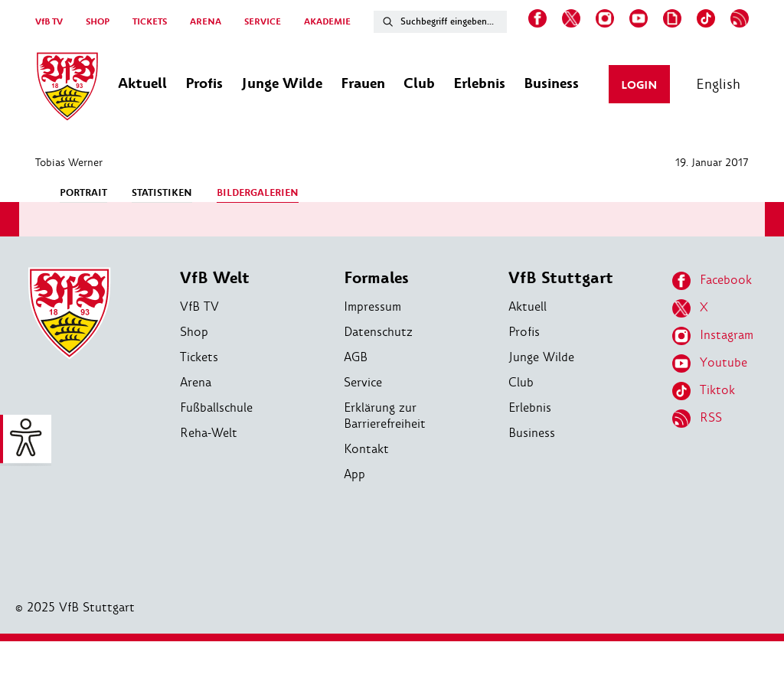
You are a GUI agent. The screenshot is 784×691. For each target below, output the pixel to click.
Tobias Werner (69, 162)
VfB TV (49, 22)
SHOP (98, 22)
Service (363, 382)
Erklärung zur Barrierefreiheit (385, 416)
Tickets (199, 357)
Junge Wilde (541, 357)
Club (521, 382)
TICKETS (150, 22)
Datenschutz (378, 332)
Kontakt (366, 449)
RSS (697, 419)
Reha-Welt (209, 433)
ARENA (206, 22)
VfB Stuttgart (561, 278)
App (354, 474)
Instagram (713, 336)
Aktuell (528, 306)
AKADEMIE (327, 22)
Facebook (712, 281)
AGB (356, 357)
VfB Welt (215, 278)
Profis (524, 332)
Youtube (710, 363)
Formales (376, 278)
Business (532, 433)
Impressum (372, 306)
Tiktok (704, 391)
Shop (194, 332)
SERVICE (263, 22)
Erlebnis (530, 407)
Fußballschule (216, 407)
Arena (196, 382)
